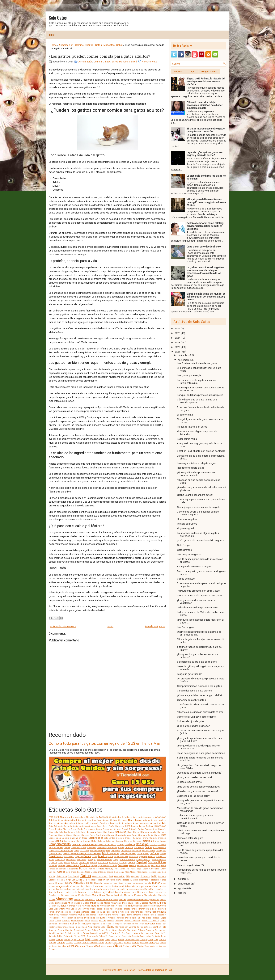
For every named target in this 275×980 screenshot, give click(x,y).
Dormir (87, 856)
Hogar (90, 883)
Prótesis (111, 918)
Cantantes (101, 835)
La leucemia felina (187, 439)
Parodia (52, 912)
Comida (79, 45)
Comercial (138, 841)
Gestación (119, 876)
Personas (54, 915)
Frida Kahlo (119, 869)
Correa (67, 848)
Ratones (95, 921)
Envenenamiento (159, 860)
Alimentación (66, 45)
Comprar (76, 844)
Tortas (121, 940)
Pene (132, 912)
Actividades (127, 817)
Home (53, 45)
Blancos (66, 829)
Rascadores (77, 921)
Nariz (79, 906)
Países (99, 909)
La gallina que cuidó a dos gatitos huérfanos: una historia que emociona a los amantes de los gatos (205, 272)
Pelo (117, 912)
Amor (60, 823)
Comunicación (89, 844)
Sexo (115, 930)
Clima (79, 841)
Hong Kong (118, 883)
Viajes (90, 946)
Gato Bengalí (92, 872)
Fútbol (163, 869)
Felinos (133, 865)
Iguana (52, 886)
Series (102, 930)
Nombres (147, 906)
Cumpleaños (160, 847)
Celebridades (96, 838)
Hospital (148, 883)
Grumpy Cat (69, 880)
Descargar (136, 851)
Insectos (108, 886)
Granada (162, 876)
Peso (71, 915)
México (163, 900)
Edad (110, 856)
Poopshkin (161, 915)
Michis (71, 903)
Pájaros (119, 909)
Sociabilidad (54, 933)
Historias (79, 883)
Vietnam (127, 946)
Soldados (72, 933)
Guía (85, 880)
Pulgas (163, 918)
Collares (101, 841)
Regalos (95, 924)
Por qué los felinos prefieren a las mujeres (200, 395)
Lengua (82, 892)
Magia (88, 895)
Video (97, 946)
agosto (182, 888)
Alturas (147, 820)
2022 (177, 347)
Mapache (162, 895)
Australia (68, 826)
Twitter (85, 943)
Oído (51, 909)
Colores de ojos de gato (190, 721)
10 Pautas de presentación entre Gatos (198, 591)
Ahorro (88, 820)
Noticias (157, 906)
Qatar (51, 921)
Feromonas (142, 866)
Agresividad (71, 820)
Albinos (113, 820)
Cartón (52, 838)
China (146, 838)
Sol (66, 933)
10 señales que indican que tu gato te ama (200, 712)
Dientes (115, 853)
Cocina (87, 841)
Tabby (60, 936)
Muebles (144, 903)
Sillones (142, 930)
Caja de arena (88, 832)
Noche (139, 906)
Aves (93, 826)
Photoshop (79, 915)
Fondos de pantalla (58, 869)
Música (62, 906)
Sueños (122, 933)
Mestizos (155, 900)
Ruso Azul (87, 927)
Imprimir (71, 886)
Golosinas (145, 876)
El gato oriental (185, 415)
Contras (153, 845)
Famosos (123, 865)
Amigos (163, 820)
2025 (177, 333)
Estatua (61, 866)
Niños (131, 906)
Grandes (53, 880)
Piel (88, 915)
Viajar (83, 946)
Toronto (114, 940)
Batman (135, 826)
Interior (163, 886)
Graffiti (154, 876)
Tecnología (92, 936)
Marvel (52, 900)
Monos (107, 903)
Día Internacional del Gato (88, 853)
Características (123, 835)
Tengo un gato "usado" (190, 674)
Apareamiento (117, 823)
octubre (182, 879)
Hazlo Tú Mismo (131, 880)
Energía (92, 860)
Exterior (114, 866)
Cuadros (101, 847)
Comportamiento (60, 844)
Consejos (142, 844)
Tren (150, 940)
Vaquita (127, 943)
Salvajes (120, 927)
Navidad (86, 906)
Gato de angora (106, 872)
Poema (138, 915)
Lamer (61, 892)
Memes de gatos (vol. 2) (190, 865)
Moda (100, 903)
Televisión (104, 936)
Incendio (80, 886)
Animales (70, 823)
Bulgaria (162, 829)
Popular (178, 72)
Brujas (141, 829)
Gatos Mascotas (100, 876)
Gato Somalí (74, 876)
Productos (101, 918)
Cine (73, 841)
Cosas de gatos (186, 579)
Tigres (73, 940)
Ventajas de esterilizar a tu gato (194, 566)
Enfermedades (104, 860)
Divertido (54, 856)
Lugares (74, 895)
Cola (94, 841)
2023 (51, 817)
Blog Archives (209, 72)
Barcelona (120, 826)
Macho (81, 895)
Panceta (126, 909)
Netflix (103, 906)
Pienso (93, 915)
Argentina (155, 823)
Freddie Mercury (105, 869)
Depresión (115, 851)
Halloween (104, 880)
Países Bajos (109, 909)
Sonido (93, 933)
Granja (60, 880)
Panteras (135, 909)
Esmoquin (114, 862)
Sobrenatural (161, 930)
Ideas (163, 883)
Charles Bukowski (133, 838)
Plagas (122, 915)
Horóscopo (137, 883)
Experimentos (104, 866)
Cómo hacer (160, 841)
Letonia (97, 892)
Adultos (53, 820)
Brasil (125, 829)
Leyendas (107, 892)
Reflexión (75, 924)
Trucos (163, 940)
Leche (75, 892)
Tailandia (68, 936)
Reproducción (138, 924)
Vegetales (144, 943)
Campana (53, 835)
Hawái (113, 880)
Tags (192, 72)
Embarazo (60, 860)
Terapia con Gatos (187, 524)
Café (78, 832)
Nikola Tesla (122, 906)
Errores (74, 862)
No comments (149, 62)
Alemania (122, 820)
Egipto (142, 856)
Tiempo (52, 940)
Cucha (121, 848)
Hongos (127, 883)
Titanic (95, 940)
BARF (128, 826)
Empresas (82, 860)
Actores (136, 817)
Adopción (161, 817)
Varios (135, 942)
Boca (74, 829)
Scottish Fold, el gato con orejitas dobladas (201, 451)
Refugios (86, 924)
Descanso (126, 851)
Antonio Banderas (100, 823)
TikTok (81, 940)
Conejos (120, 845)
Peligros (110, 912)
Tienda (60, 940)
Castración (76, 838)
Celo (106, 838)
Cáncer (69, 835)
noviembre (184, 360)
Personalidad (159, 912)
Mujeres (162, 903)
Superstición (161, 933)
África (61, 820)
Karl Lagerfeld (157, 889)
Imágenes (61, 886)
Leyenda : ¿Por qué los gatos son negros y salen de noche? (205, 154)
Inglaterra (98, 886)
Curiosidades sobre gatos (191, 700)
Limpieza (125, 892)
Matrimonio (90, 900)
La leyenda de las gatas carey (193, 796)
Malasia (110, 895)
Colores (128, 841)
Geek (111, 876)
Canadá (62, 835)
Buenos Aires (151, 829)
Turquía (61, 943)
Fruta (132, 869)
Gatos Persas (184, 550)
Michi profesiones (58, 903)
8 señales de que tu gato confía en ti (197, 662)
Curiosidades (66, 850)
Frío (127, 869)
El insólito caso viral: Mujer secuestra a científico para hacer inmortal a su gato (204, 105)
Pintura (107, 915)
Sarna (149, 927)
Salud (119, 45)
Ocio (164, 906)
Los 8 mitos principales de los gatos (197, 363)
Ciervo (67, 841)
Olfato (62, 909)
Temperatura (115, 936)
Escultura (103, 862)
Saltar (104, 927)
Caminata (162, 832)
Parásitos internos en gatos (192, 427)
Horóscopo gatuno (188, 519)
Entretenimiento (143, 860)
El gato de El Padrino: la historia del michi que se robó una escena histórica (206, 81)
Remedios (127, 924)
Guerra (79, 880)
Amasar (155, 820)
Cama (136, 832)
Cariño (150, 835)
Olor (68, 909)
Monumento (116, 903)
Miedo (79, 903)
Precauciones (55, 918)
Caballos (63, 832)
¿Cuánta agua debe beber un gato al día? (200, 695)
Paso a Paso (68, 912)
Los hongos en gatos (189, 554)
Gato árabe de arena (75, 872)
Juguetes (139, 889)
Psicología (131, 918)
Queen (58, 921)
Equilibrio (53, 862)
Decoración (96, 851)
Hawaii (119, 880)
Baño (112, 826)
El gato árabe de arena (189, 782)
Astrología (58, 826)
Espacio (123, 862)
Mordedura (128, 903)
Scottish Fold (159, 927)
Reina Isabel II (107, 924)
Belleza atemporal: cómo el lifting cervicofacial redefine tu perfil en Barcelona (205, 226)
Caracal (111, 835)
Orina (87, 909)
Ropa (71, 927)
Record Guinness (132, 921)
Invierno (79, 889)
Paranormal (145, 909)
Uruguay (109, 943)
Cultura (149, 847)
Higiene (59, 883)
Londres (158, 892)
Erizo (61, 862)
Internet (52, 889)
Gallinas (53, 872)
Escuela (94, 862)
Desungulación (148, 851)
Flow (158, 866)
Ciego (51, 841)
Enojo (116, 860)
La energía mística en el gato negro (196, 463)
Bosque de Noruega (112, 829)
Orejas (74, 909)
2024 (57, 817)
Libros (116, 892)
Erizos (67, 862)
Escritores (84, 862)
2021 (177, 352)
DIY (61, 856)
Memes (123, 899)
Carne (157, 835)
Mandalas (129, 895)
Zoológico (53, 949)
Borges (99, 829)
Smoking (150, 930)
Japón (99, 889)
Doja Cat (79, 857)
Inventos (71, 889)
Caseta (65, 838)
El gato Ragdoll (185, 528)
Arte (164, 823)
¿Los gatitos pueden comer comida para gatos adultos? (99, 56)
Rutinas (97, 927)
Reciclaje (119, 921)
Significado (132, 930)
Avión (99, 826)
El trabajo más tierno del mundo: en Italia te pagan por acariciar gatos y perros (206, 297)
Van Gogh (118, 943)
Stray (99, 933)
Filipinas (152, 866)
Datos (76, 851)
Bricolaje (133, 829)
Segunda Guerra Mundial (61, 930)
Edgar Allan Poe (121, 857)
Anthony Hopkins (84, 823)
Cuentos (129, 847)
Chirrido (153, 838)
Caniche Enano (88, 835)
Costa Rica (76, 848)
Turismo (53, 943)
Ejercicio (151, 856)
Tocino (101, 940)
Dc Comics (85, 851)
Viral (134, 946)
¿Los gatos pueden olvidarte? (193, 726)
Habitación (93, 880)
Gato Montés (131, 872)
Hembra (144, 880)
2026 (177, 329)
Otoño (93, 909)
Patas (86, 912)
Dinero (133, 853)
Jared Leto (115, 889)
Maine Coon (98, 895)
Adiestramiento (147, 817)
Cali (105, 832)
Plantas (130, 915)
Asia (51, 826)
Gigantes (135, 876)
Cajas (99, 832)
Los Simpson (63, 895)
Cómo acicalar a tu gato (190, 838)
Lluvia (151, 892)
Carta (163, 835)
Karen (147, 889)
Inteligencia (129, 886)
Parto (59, 912)
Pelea (93, 912)
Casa (58, 838)
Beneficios (160, 826)
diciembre (183, 355)
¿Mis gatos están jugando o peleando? (199, 787)
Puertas (155, 918)
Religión (118, 924)
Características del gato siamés (194, 691)
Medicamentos (112, 900)
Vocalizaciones (151, 946)
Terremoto (145, 936)
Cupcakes (53, 851)
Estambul (53, 866)
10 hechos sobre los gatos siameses (197, 608)
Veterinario (73, 946)
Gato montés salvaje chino (149, 872)
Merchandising (143, 899)
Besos (51, 829)
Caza (85, 838)
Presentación (67, 918)
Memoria (131, 900)
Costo (84, 848)
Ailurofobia (97, 820)
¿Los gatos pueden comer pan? (195, 777)
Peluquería (124, 912)
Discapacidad (143, 853)
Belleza (150, 826)
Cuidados (139, 847)
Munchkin (53, 906)
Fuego (138, 869)
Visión (140, 946)
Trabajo (144, 940)
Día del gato (68, 853)
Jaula (123, 889)
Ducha (95, 857)
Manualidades (150, 895)
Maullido (100, 899)
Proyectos (120, 918)
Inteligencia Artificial (147, 886)
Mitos (93, 903)
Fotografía (73, 869)
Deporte (106, 851)
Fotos (83, 868)
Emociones (71, 860)
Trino (156, 940)
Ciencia (59, 841)
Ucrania (94, 943)
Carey (135, 835)
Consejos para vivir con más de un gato (199, 507)
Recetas (111, 921)
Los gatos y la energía (189, 375)
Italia (93, 889)
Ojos (56, 909)
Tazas (77, 936)
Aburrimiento (92, 817)
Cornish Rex (58, 848)
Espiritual (142, 862)
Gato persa (62, 876)
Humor (156, 883)
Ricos (159, 924)
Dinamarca (125, 853)
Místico (86, 903)
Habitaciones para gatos (191, 468)
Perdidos (139, 912)
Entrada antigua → (155, 626)
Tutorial (70, 943)
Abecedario (80, 817)
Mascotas (109, 45)
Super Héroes (133, 933)
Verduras (53, 946)
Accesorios (105, 817)
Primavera (79, 918)
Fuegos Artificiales (150, 869)
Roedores (53, 927)
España (132, 862)
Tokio (107, 940)
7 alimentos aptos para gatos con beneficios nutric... (196, 817)
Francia (92, 869)
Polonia (153, 915)
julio (180, 893)
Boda (80, 829)
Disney (163, 853)
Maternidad (79, 900)
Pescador (64, 915)
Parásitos (157, 909)
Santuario (142, 927)
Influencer (88, 886)
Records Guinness (150, 921)
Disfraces (154, 853)
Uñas (101, 943)
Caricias (142, 835)
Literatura (142, 892)
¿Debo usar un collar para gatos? (195, 495)
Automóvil (86, 826)
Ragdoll (66, 921)
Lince (133, 892)
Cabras (71, 832)
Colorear (119, 841)
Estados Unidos (157, 862)
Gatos (98, 45)
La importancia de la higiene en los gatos (200, 596)
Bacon (105, 826)
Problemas (90, 918)
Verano (163, 943)
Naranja (71, 906)
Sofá (62, 933)
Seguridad (79, 930)
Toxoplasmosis (132, 940)
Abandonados (67, 817)
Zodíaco (163, 946)
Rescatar (150, 924)
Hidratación (154, 880)
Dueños (102, 856)
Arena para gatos (141, 823)
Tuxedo (77, 943)
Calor (130, 832)
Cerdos (112, 838)
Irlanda (86, 889)
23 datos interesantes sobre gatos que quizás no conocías (206, 130)
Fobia (164, 866)
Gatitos (89, 45)
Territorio (156, 936)
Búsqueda (53, 832)
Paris (164, 909)
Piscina (115, 915)
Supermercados (148, 933)
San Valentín (131, 927)
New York (111, 906)
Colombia (110, 841)
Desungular (161, 851)
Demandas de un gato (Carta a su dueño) (200, 773)
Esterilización (73, 865)
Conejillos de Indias (107, 845)
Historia (68, 883)
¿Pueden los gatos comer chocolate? (198, 791)
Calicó (111, 832)
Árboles (129, 823)
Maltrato (119, 895)
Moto (137, 903)
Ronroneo (63, 927)
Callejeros (121, 832)
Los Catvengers (186, 627)
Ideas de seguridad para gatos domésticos (201, 753)
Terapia (135, 936)
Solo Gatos (58, 18)
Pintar (100, 915)
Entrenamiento (127, 860)
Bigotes (59, 829)
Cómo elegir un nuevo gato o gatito (196, 717)
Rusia (78, 927)
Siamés (122, 930)
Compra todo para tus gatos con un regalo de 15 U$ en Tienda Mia (104, 743)
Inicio (52, 35)
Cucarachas (112, 848)
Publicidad (146, 918)
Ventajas (154, 942)
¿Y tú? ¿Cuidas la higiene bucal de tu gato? (200, 541)
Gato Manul (119, 872)
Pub (139, 918)
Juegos (130, 889)
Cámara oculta (148, 832)
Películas (100, 912)
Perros (148, 912)
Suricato (52, 936)
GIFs (128, 876)
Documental (69, 857)
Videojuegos (106, 946)
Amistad (53, 823)
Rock (164, 924)
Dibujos (106, 853)
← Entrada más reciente (63, 626)
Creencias (92, 848)
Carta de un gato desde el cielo (204, 247)
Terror (163, 936)
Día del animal (55, 853)
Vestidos (62, 946)
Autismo (77, 826)
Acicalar (117, 817)
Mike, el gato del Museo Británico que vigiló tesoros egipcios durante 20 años (206, 202)
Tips (88, 939)
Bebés (142, 826)
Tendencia (126, 936)
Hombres (107, 883)
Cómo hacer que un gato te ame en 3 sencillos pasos (197, 401)
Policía (146, 915)
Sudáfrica (106, 933)
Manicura (139, 895)
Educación (134, 857)
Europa (94, 866)
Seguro (88, 930)
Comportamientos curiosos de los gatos (199, 686)
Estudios (85, 865)
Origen (81, 909)
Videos (117, 946)
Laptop (68, 892)
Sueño (114, 933)
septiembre (184, 884)
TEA (83, 936)
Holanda (98, 883)
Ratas (87, 921)
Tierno (67, 940)
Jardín (106, 889)
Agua (81, 820)
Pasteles (78, 912)
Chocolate (162, 838)
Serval (108, 930)
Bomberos (89, 829)
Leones (90, 892)
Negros (95, 906)
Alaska (106, 820)
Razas (103, 921)
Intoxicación (61, 889)
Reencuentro (64, 924)
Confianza (130, 844)
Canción (77, 835)
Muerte (153, 903)
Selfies (95, 930)
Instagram (117, 886)
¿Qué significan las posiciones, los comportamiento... (196, 474)
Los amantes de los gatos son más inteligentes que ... (197, 382)
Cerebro (120, 838)
